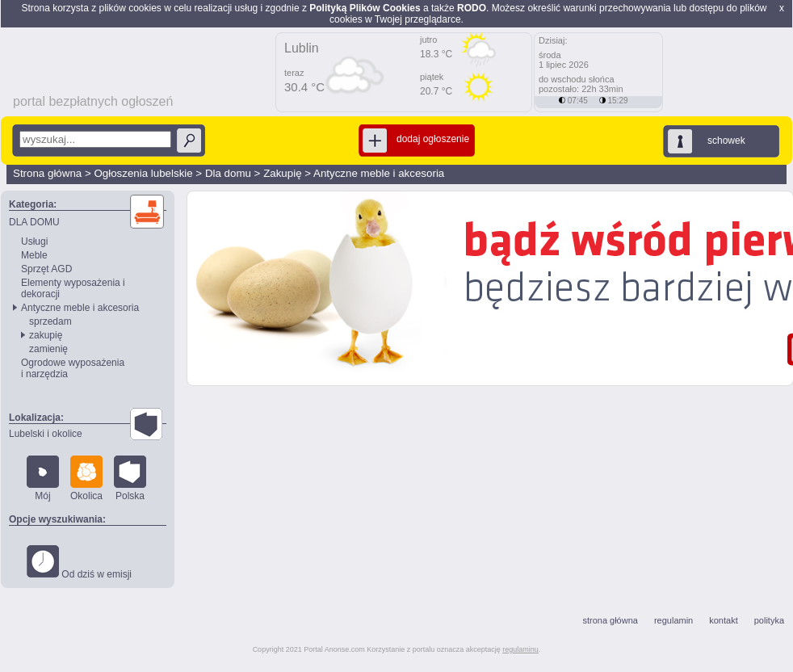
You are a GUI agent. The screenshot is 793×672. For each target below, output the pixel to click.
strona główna (610, 620)
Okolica (86, 479)
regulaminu (520, 649)
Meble (34, 255)
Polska (130, 479)
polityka (769, 620)
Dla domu (228, 173)
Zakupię (282, 173)
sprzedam (50, 321)
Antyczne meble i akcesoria (379, 173)
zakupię (46, 335)
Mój (43, 479)
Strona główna (47, 173)
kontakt (723, 620)
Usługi (34, 241)
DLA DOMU (34, 222)
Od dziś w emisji (79, 563)
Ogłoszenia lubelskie (143, 173)
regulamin (673, 620)
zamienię (48, 349)
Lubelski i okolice (46, 434)
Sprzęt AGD (46, 269)
